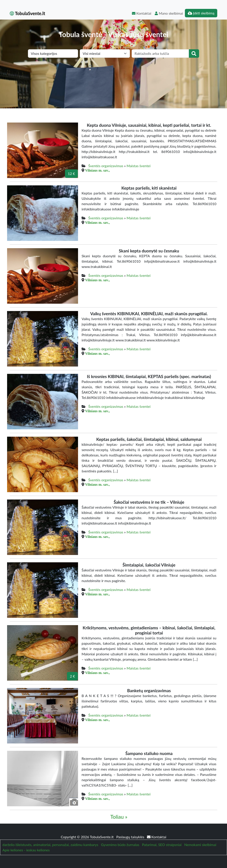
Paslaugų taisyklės (131, 837)
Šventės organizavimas (106, 166)
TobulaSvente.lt (27, 13)
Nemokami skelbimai (200, 845)
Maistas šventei (139, 166)
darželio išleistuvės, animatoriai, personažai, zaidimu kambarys (50, 845)
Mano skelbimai (169, 13)
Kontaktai (142, 13)
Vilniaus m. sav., (97, 170)
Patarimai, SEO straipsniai (162, 845)
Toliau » (119, 817)
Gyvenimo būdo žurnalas (120, 845)
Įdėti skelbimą (201, 13)
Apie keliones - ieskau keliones (26, 850)
